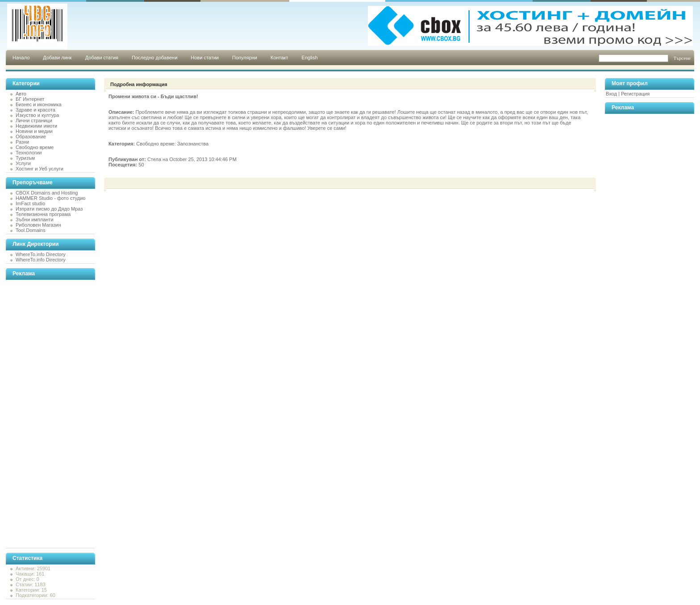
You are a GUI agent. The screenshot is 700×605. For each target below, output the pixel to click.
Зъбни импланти (35, 220)
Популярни (245, 58)
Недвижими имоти (36, 126)
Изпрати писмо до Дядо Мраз (49, 209)
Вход (611, 94)
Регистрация (635, 94)
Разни (22, 142)
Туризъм (25, 158)
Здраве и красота (35, 110)
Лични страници (34, 120)
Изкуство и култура (37, 115)
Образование (31, 137)
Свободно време (35, 147)
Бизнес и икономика (39, 104)
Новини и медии (34, 131)
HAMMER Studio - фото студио (50, 198)
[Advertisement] (42, 414)
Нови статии (205, 58)
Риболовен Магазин (38, 225)
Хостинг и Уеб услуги (40, 169)
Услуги (23, 163)
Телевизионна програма (43, 214)
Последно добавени (154, 58)
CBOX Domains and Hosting (47, 193)
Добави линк (57, 58)
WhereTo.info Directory (41, 254)
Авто (21, 94)
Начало (21, 58)
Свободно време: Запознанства (172, 144)
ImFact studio (30, 203)
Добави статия (102, 58)
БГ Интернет (30, 99)
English (310, 58)
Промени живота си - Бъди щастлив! (153, 96)
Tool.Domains (31, 230)
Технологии (29, 153)
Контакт (279, 58)
